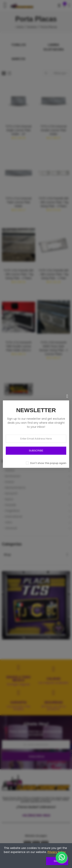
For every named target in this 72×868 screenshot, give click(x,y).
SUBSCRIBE (36, 451)
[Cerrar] (67, 396)
